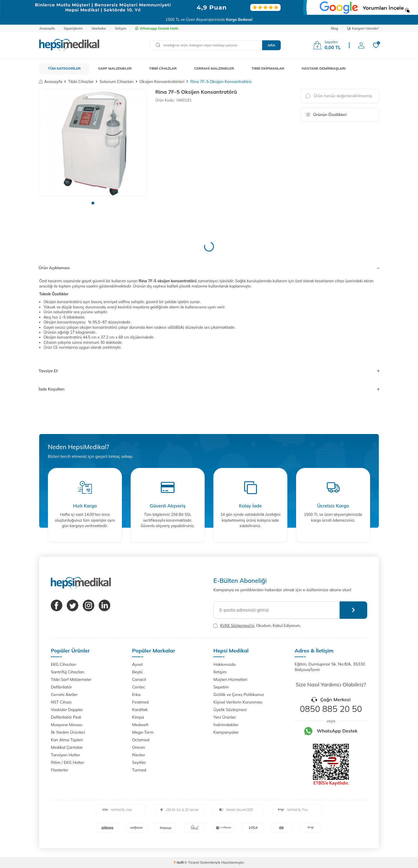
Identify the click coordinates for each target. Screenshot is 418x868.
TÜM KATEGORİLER (64, 68)
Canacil (139, 679)
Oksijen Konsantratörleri (162, 82)
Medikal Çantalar (67, 747)
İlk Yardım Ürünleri (68, 732)
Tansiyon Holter (65, 755)
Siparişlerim (73, 28)
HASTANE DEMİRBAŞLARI (324, 68)
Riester (139, 755)
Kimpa (138, 717)
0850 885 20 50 (331, 709)
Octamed (141, 740)
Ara (271, 45)
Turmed (139, 770)
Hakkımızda (224, 664)
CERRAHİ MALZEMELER (214, 68)
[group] (93, 142)
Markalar (99, 28)
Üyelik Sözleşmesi (230, 710)
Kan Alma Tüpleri (67, 740)
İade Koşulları (209, 389)
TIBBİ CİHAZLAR (163, 68)
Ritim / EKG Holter (67, 762)
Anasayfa (47, 28)
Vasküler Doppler (67, 710)
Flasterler (60, 770)
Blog (335, 28)
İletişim (121, 28)
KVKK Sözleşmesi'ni (237, 625)
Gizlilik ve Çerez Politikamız (239, 695)
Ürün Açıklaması (209, 268)
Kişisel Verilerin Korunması (238, 702)
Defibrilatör (61, 687)
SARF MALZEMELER (115, 68)
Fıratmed (140, 702)
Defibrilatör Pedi (66, 717)
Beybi (137, 672)
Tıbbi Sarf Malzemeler (71, 679)
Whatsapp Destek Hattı (157, 28)
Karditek (140, 710)
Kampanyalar (226, 732)
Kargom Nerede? (363, 28)
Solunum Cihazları (117, 82)
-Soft (179, 862)
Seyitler (139, 762)
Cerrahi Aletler (64, 695)
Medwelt (140, 725)
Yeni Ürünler (225, 717)
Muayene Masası (67, 725)
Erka (136, 695)
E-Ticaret (192, 862)
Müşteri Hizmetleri (230, 679)
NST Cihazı (61, 702)
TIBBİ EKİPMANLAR (268, 68)
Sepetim (221, 687)
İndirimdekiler (226, 725)
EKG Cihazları (64, 664)
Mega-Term (143, 732)
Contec (139, 687)
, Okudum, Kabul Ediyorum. (257, 626)
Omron (138, 747)
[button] (93, 203)
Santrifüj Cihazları (67, 672)
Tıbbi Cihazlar (81, 82)
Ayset (137, 664)
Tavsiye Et (209, 371)
